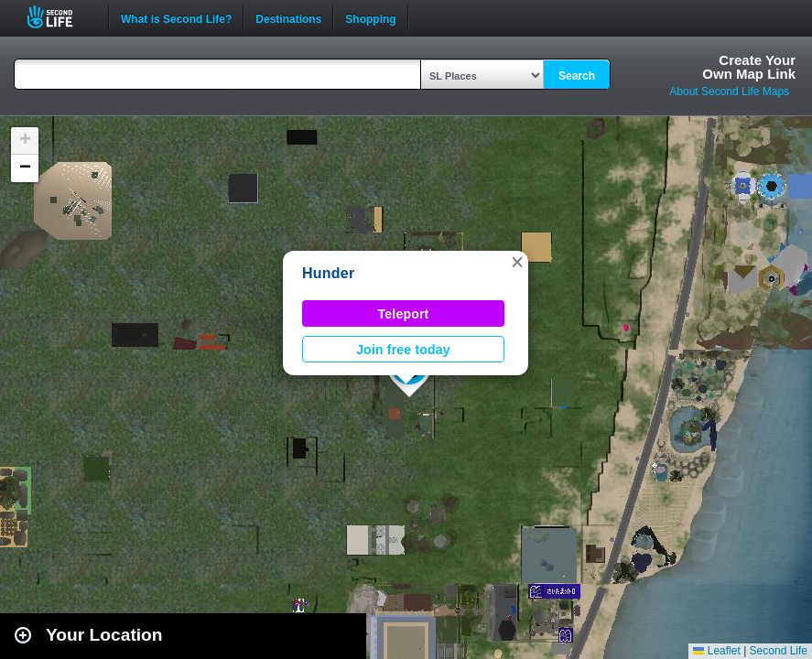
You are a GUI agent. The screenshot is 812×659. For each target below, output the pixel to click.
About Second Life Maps (729, 92)
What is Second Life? (176, 17)
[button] (517, 262)
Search (577, 76)
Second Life (60, 17)
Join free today (403, 350)
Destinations (288, 17)
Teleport (404, 314)
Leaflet (716, 651)
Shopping (370, 17)
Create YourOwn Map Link (749, 67)
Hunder (328, 273)
